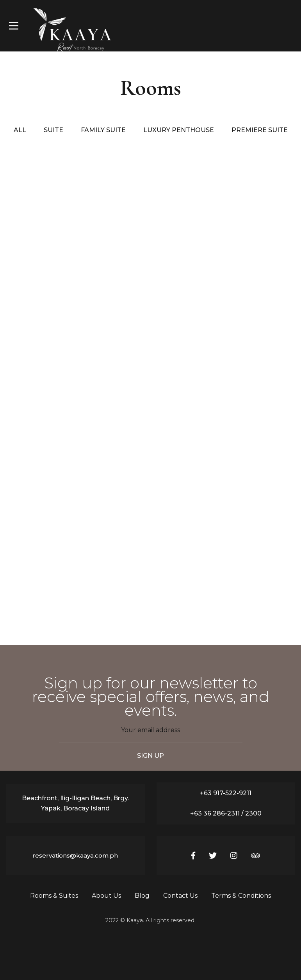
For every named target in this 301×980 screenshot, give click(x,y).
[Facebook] (193, 856)
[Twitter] (213, 856)
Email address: (151, 734)
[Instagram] (234, 856)
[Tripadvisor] (256, 856)
